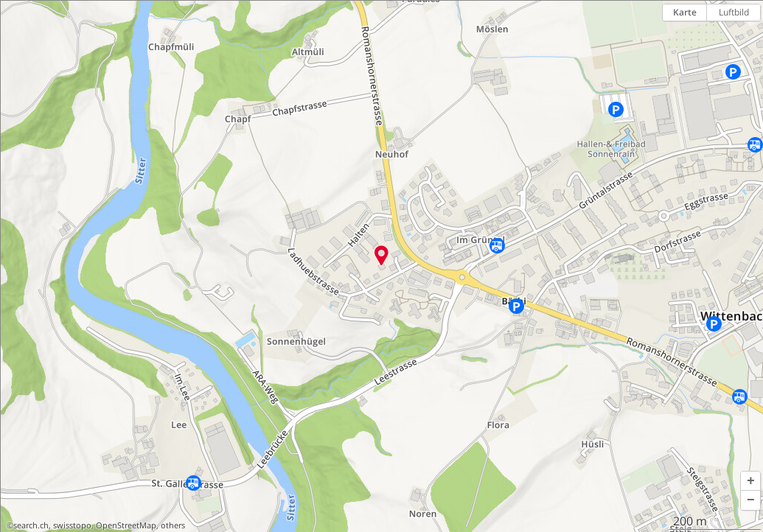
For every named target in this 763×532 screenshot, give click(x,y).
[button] (750, 481)
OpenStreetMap (126, 525)
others (173, 525)
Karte (685, 12)
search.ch (31, 525)
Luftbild (734, 12)
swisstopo (72, 525)
